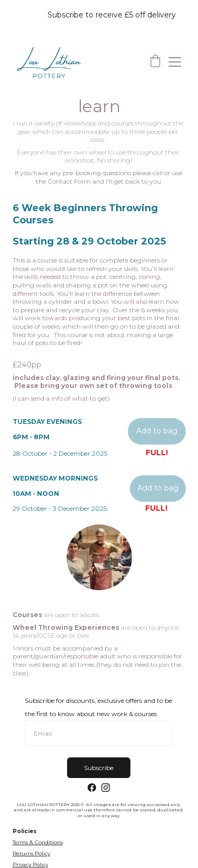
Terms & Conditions (38, 842)
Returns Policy (31, 853)
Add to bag (157, 431)
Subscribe (99, 768)
